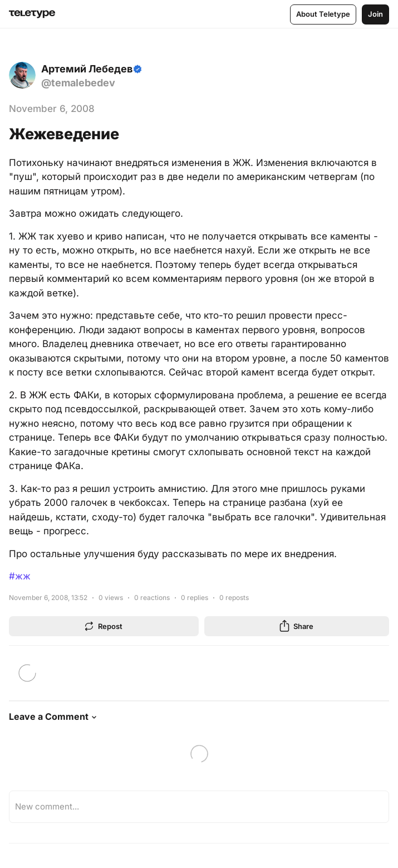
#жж (20, 576)
